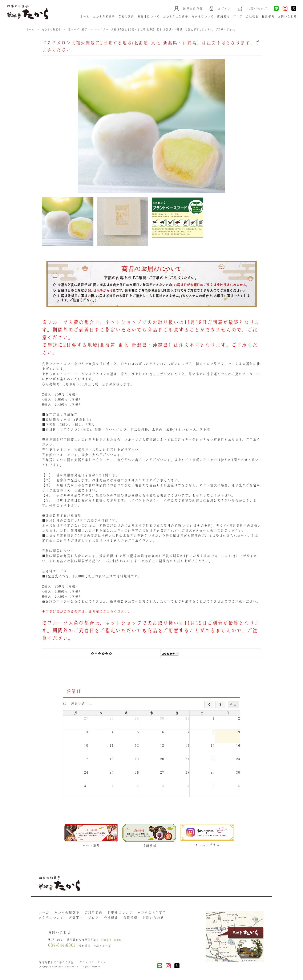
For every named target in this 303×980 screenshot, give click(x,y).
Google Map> (112, 941)
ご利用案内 (126, 17)
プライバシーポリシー (94, 964)
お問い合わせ (287, 17)
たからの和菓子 (104, 17)
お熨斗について (149, 17)
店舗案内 (223, 17)
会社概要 (252, 17)
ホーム (85, 17)
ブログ (238, 17)
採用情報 (268, 17)
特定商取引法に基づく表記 (56, 964)
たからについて (203, 17)
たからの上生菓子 (176, 17)
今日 (233, 706)
